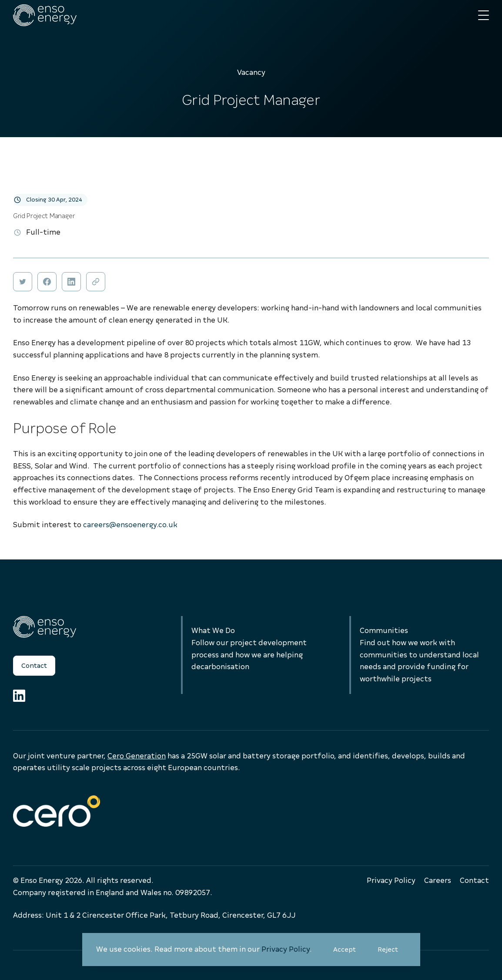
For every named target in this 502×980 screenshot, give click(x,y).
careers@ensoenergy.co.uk (130, 525)
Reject (392, 953)
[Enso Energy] (45, 15)
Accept (349, 953)
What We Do (213, 631)
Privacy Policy (286, 949)
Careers (438, 881)
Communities (384, 631)
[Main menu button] (484, 15)
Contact (34, 666)
